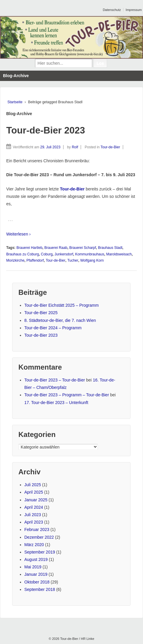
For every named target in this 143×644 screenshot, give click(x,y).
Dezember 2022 (39, 537)
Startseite (15, 102)
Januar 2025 (36, 500)
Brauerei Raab (56, 248)
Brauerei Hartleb (29, 248)
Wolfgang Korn (92, 260)
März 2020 (34, 545)
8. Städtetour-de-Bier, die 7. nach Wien (60, 320)
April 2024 (34, 507)
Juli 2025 (33, 485)
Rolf (75, 147)
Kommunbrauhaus (90, 254)
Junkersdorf (64, 254)
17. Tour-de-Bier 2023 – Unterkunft (56, 403)
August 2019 (36, 559)
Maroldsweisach (119, 254)
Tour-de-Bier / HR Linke (77, 639)
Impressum (134, 10)
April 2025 (34, 492)
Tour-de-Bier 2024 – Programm (53, 328)
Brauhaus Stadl (110, 248)
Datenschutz (112, 10)
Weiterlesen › (18, 234)
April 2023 (34, 522)
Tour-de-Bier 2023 (46, 130)
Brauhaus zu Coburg (23, 254)
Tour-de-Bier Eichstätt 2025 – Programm (62, 305)
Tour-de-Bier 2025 (41, 313)
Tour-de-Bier (110, 147)
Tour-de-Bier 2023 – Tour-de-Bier (55, 380)
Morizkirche (15, 260)
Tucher (73, 260)
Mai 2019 (33, 567)
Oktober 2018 (37, 582)
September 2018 (40, 589)
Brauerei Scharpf (83, 248)
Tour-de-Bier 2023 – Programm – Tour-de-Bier (67, 395)
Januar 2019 (36, 574)
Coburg (47, 254)
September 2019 (40, 552)
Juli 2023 (33, 515)
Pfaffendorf (35, 260)
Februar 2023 (37, 529)
